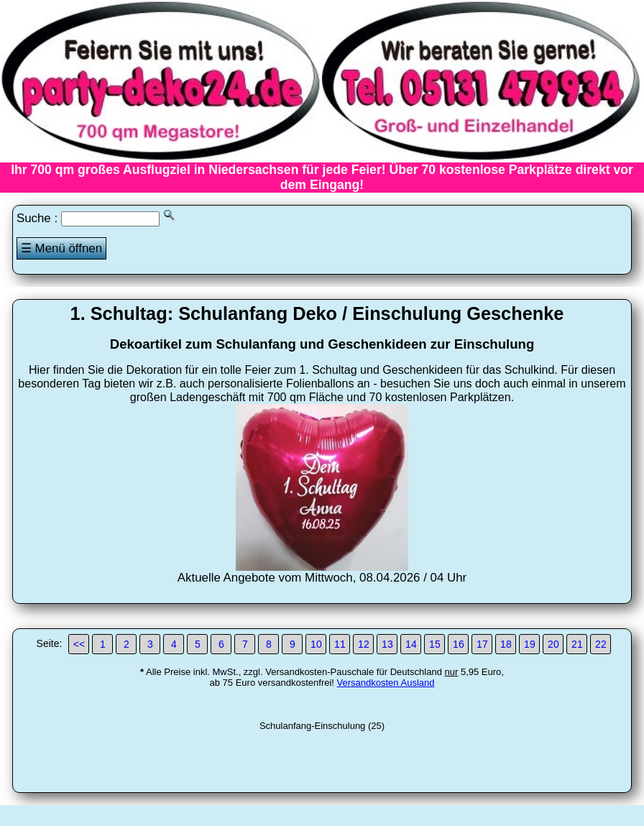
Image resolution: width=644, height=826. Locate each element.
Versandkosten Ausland (386, 683)
